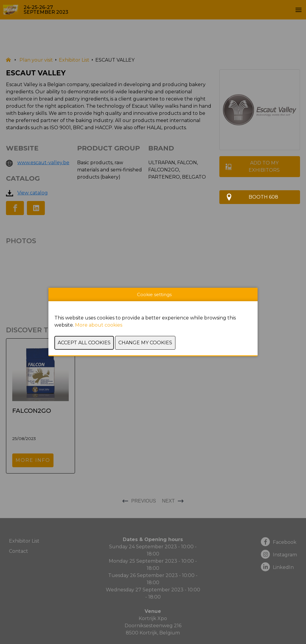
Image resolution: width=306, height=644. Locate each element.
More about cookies (99, 325)
